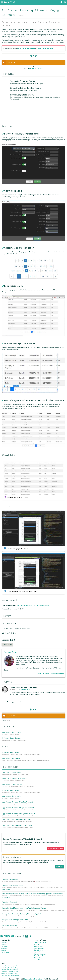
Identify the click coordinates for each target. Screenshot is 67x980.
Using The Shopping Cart (9, 966)
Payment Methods (40, 942)
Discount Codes (39, 948)
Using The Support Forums (9, 972)
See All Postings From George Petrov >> (50, 673)
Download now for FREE (55, 849)
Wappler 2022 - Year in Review (13, 885)
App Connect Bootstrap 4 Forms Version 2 (17, 826)
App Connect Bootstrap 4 (41, 606)
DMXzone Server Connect (11, 738)
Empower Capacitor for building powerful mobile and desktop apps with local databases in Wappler (33, 894)
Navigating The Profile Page (10, 968)
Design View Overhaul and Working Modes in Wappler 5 (22, 914)
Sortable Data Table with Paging (19, 498)
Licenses (37, 962)
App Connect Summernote (11, 773)
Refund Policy (38, 960)
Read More (6, 889)
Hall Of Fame (5, 952)
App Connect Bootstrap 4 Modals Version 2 (18, 820)
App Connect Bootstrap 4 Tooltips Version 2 (18, 802)
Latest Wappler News (11, 873)
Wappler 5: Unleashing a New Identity (15, 920)
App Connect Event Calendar (12, 784)
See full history (7, 645)
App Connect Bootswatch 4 (12, 732)
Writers (3, 950)
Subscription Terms (40, 956)
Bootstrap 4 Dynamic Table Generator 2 (16, 778)
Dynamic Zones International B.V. (35, 979)
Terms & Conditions (40, 954)
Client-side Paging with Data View (20, 549)
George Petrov (11, 652)
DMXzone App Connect (24, 606)
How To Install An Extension (10, 976)
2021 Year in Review (9, 926)
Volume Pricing (39, 946)
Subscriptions (38, 950)
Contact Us (5, 944)
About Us (4, 942)
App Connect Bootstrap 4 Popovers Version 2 (18, 808)
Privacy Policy (38, 958)
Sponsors (4, 948)
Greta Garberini (25, 689)
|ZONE (6, 2)
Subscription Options (36, 68)
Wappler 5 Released (9, 902)
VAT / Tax (37, 944)
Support (21, 15)
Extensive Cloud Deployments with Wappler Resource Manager (24, 908)
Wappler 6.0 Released (10, 879)
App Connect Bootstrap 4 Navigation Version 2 (19, 814)
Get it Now (60, 867)
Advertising (5, 946)
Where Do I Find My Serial (9, 974)
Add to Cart (8, 63)
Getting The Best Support (9, 970)
